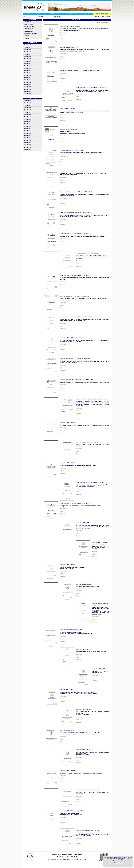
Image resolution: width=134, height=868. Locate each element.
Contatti (80, 854)
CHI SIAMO (38, 14)
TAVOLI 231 (86, 14)
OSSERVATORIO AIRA (31, 34)
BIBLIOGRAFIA (29, 31)
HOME (28, 14)
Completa (63, 38)
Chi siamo (55, 854)
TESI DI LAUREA (30, 29)
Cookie (70, 854)
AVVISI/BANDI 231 (71, 14)
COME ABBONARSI (102, 14)
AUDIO (27, 38)
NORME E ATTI (29, 24)
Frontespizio (63, 33)
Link (59, 854)
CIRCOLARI (28, 22)
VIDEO (27, 36)
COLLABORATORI (53, 14)
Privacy (75, 854)
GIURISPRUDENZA (30, 27)
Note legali (64, 854)
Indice (62, 35)
